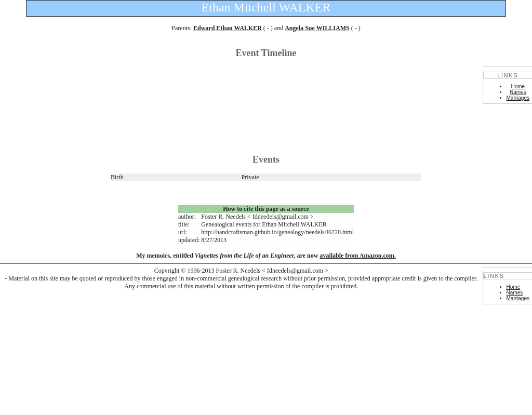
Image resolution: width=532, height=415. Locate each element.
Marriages (518, 98)
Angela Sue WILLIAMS (317, 28)
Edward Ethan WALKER (228, 28)
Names (518, 92)
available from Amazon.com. (357, 256)
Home (518, 86)
